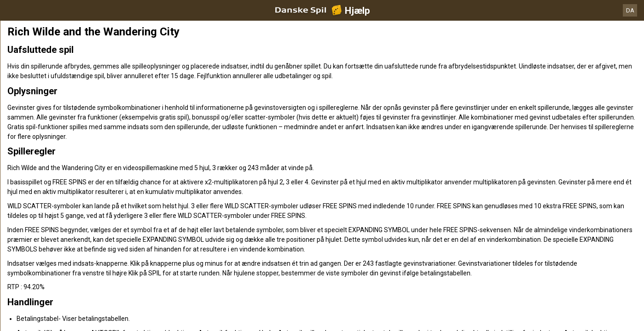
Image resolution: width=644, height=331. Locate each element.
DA (630, 10)
